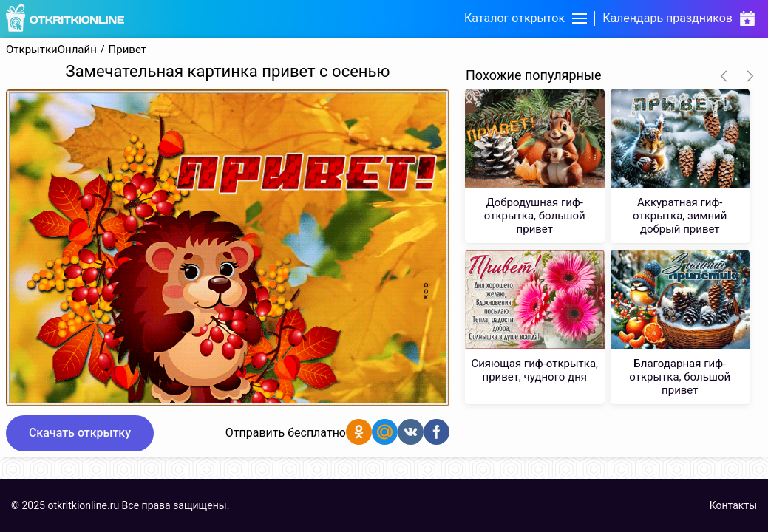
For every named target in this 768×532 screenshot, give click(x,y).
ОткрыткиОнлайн (51, 50)
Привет (128, 50)
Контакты (733, 505)
